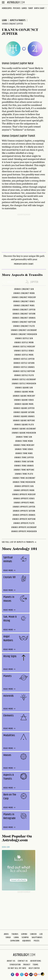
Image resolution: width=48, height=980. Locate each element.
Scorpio (25, 937)
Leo (41, 934)
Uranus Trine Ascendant (24, 478)
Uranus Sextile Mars (24, 355)
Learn (4, 20)
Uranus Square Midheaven (24, 433)
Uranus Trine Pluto (24, 474)
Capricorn (15, 941)
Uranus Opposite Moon (24, 490)
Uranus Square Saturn (24, 412)
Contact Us (23, 961)
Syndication (15, 965)
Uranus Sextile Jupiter (24, 359)
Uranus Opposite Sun (24, 486)
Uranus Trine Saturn (24, 462)
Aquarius (27, 941)
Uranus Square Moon (24, 392)
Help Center (34, 969)
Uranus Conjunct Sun (24, 289)
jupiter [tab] (32, 282)
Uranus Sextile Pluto (24, 375)
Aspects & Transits (18, 20)
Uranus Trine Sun (24, 437)
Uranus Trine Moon (24, 441)
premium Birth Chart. (24, 264)
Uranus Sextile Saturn (24, 363)
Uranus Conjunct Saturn (24, 314)
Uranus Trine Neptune (24, 470)
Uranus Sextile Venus (24, 351)
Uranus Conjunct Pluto (24, 326)
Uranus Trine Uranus (24, 466)
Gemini (24, 934)
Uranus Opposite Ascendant (24, 527)
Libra (16, 937)
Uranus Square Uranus (24, 416)
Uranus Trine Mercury (24, 445)
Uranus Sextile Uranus (24, 367)
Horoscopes (7, 8)
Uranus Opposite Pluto (24, 523)
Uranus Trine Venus (24, 449)
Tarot (31, 8)
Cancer (33, 934)
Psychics (17, 8)
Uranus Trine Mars (24, 453)
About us (11, 961)
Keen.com (6, 847)
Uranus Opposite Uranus (24, 515)
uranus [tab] (9, 282)
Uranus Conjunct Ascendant (24, 330)
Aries (6, 934)
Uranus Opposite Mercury (24, 494)
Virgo (8, 937)
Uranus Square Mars (24, 404)
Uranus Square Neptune (24, 421)
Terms (36, 965)
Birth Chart (39, 8)
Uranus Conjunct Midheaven (24, 334)
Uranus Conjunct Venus (24, 301)
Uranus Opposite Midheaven (24, 531)
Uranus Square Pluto (24, 425)
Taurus (15, 934)
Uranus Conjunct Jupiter (24, 310)
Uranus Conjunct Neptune (24, 322)
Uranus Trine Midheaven (24, 482)
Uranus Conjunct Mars (24, 306)
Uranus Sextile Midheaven (24, 384)
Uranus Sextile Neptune (24, 371)
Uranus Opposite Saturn (24, 511)
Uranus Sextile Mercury (24, 347)
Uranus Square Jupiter (24, 408)
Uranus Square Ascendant (24, 429)
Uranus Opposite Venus (24, 499)
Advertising (36, 961)
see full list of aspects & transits (19, 542)
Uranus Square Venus (24, 400)
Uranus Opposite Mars (24, 503)
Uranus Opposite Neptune (24, 519)
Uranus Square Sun (24, 388)
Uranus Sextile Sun (24, 338)
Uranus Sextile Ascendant (24, 380)
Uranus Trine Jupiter (24, 458)
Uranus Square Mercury (24, 396)
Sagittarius (37, 937)
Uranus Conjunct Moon (24, 293)
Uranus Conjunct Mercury (24, 297)
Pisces (37, 941)
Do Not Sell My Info (17, 969)
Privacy (27, 965)
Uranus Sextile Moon (24, 343)
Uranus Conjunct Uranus (24, 318)
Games (24, 8)
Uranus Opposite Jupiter (24, 507)
